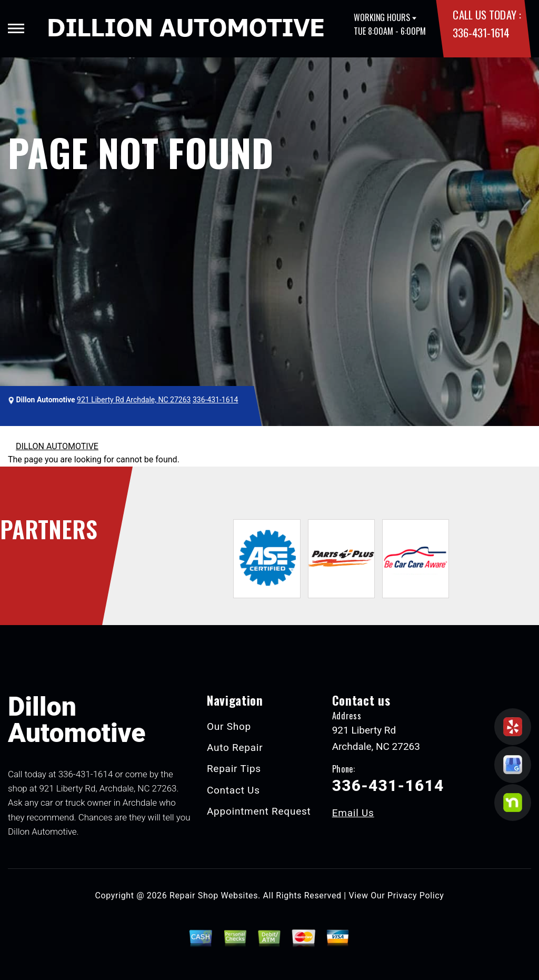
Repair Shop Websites (214, 895)
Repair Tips (234, 769)
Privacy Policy (416, 895)
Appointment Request (259, 811)
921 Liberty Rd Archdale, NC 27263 (134, 400)
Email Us (353, 813)
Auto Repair (235, 748)
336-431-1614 (481, 32)
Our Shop (229, 726)
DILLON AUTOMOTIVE (57, 446)
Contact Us (233, 790)
